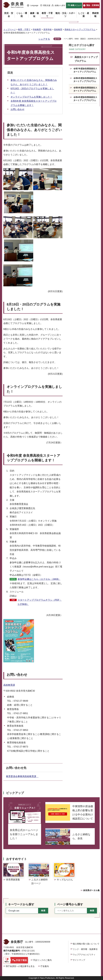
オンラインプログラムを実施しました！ (31, 97)
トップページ (10, 30)
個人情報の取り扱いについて (86, 944)
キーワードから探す (21, 904)
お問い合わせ (18, 109)
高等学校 (48, 30)
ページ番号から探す (70, 904)
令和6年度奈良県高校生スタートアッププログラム (85, 80)
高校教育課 (9, 685)
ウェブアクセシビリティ (84, 955)
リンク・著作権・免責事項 (85, 949)
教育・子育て (24, 30)
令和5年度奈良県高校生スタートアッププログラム (85, 89)
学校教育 (37, 30)
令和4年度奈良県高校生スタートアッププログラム (85, 99)
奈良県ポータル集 (91, 890)
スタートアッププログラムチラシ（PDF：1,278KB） (40, 602)
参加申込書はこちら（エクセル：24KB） (39, 579)
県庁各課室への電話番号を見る (20, 966)
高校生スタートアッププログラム (80, 30)
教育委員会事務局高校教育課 (22, 776)
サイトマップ (79, 960)
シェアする (44, 39)
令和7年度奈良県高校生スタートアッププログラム (85, 70)
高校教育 (58, 30)
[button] (33, 6)
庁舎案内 (45, 966)
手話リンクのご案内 (42, 960)
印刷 (58, 39)
